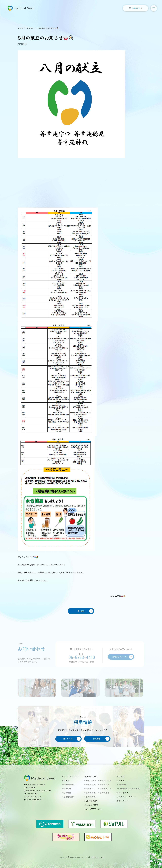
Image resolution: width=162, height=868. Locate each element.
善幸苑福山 (105, 793)
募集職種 (122, 784)
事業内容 (66, 780)
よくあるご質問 (91, 805)
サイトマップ (123, 801)
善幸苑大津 (91, 797)
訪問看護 (67, 793)
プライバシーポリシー (126, 797)
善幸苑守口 (91, 789)
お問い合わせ (123, 793)
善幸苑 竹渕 (106, 780)
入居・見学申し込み (93, 809)
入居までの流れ (91, 801)
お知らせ (30, 28)
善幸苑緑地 (91, 793)
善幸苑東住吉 (106, 789)
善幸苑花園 (91, 784)
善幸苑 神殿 (91, 780)
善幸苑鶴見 (105, 784)
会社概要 (121, 776)
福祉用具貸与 (69, 797)
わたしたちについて (71, 776)
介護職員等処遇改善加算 (129, 789)
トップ (20, 28)
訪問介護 (67, 789)
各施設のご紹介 (91, 776)
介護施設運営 (69, 784)
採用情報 (121, 780)
